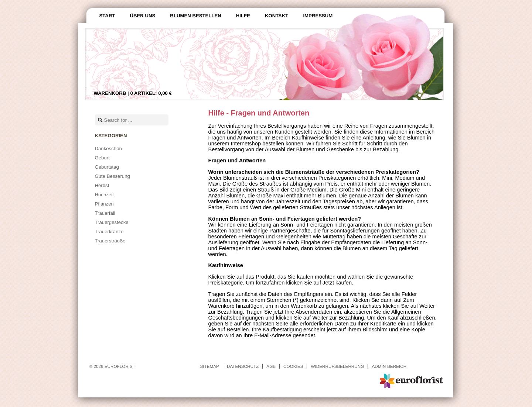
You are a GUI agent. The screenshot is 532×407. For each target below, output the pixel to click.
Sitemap (210, 366)
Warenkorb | (133, 93)
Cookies (293, 366)
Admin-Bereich (389, 366)
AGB (271, 366)
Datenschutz (243, 366)
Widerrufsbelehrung (337, 366)
